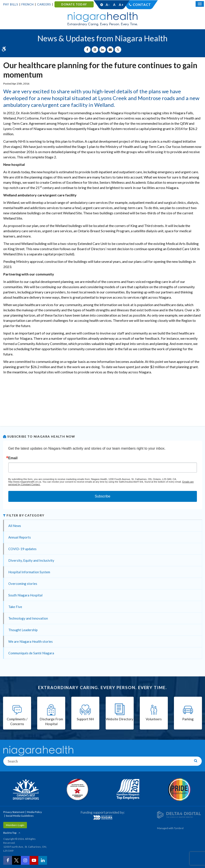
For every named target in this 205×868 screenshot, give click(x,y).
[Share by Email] (110, 50)
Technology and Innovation (28, 618)
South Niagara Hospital (25, 595)
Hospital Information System (29, 572)
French (28, 4)
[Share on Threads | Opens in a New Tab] (95, 50)
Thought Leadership (23, 630)
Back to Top (10, 833)
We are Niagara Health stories (31, 641)
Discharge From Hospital (51, 722)
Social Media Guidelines (20, 816)
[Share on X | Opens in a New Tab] (118, 50)
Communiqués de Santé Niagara (31, 653)
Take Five (15, 607)
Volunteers (154, 719)
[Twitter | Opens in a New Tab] (16, 860)
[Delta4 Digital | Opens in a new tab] (179, 814)
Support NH (85, 719)
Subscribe (102, 496)
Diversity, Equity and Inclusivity (31, 560)
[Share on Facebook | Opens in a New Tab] (87, 50)
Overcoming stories (23, 584)
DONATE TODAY (74, 4)
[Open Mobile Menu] (200, 4)
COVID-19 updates (22, 549)
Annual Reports (20, 537)
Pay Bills (11, 4)
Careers (44, 4)
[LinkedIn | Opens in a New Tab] (43, 860)
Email (13, 458)
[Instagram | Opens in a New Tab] (25, 860)
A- (108, 5)
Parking (188, 719)
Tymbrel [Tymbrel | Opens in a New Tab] (179, 828)
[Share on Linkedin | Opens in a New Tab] (103, 50)
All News (15, 526)
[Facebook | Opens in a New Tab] (8, 860)
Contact (142, 5)
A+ (121, 5)
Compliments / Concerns (17, 722)
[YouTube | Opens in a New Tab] (34, 860)
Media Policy (34, 812)
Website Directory (120, 719)
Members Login (15, 825)
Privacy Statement (14, 812)
